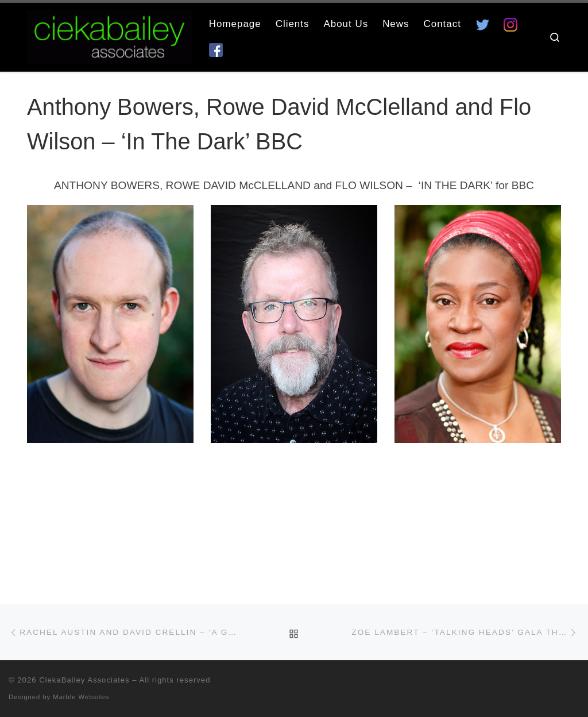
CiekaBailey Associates (84, 680)
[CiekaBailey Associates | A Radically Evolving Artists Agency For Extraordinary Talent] (109, 35)
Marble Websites (81, 697)
